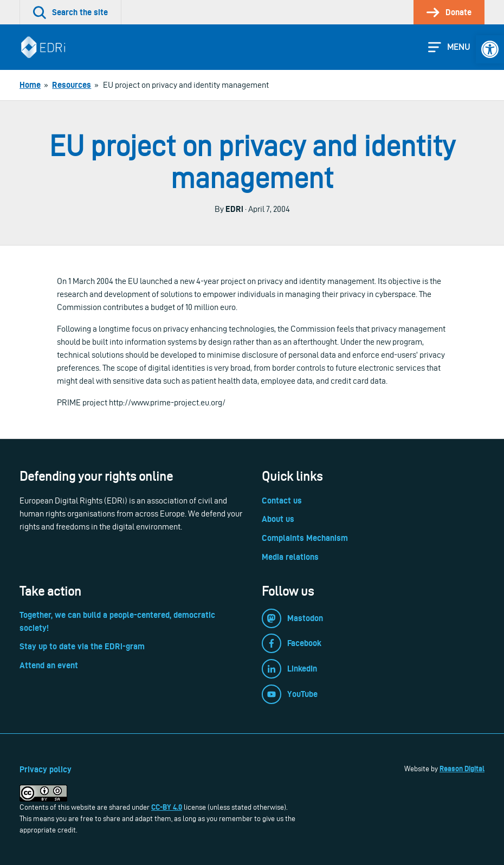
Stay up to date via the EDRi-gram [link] (82, 646)
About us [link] (278, 519)
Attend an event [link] (49, 665)
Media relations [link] (290, 557)
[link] (490, 49)
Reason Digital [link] (462, 769)
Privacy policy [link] (46, 769)
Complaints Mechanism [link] (305, 538)
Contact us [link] (282, 501)
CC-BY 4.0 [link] (167, 807)
